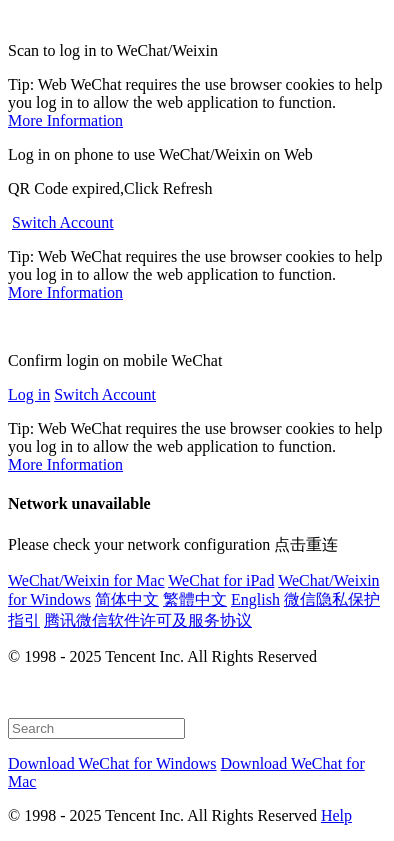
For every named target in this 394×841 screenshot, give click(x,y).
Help (336, 815)
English (255, 599)
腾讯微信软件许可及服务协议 (148, 620)
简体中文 (127, 599)
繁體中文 (195, 599)
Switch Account (63, 222)
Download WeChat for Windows (112, 763)
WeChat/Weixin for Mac (86, 580)
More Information (65, 120)
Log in (29, 394)
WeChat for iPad (221, 580)
